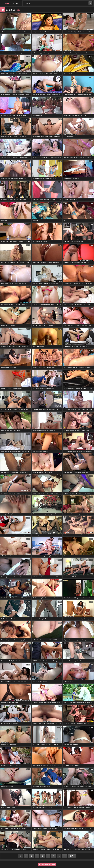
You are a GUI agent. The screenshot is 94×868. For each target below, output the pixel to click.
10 (65, 856)
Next (72, 856)
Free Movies (10, 3)
